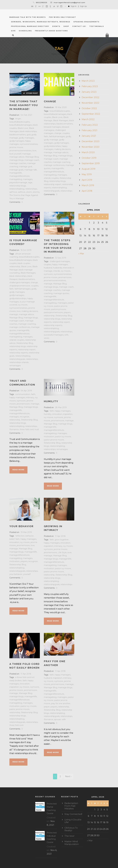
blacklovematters (18, 135)
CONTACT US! (79, 26)
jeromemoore (65, 277)
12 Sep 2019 (61, 258)
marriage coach (32, 160)
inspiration (68, 414)
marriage (26, 154)
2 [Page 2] (60, 776)
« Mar (81, 254)
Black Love (23, 128)
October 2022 (89, 108)
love (34, 151)
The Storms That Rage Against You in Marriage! (24, 105)
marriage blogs (16, 160)
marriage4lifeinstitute (20, 176)
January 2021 (89, 136)
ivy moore (23, 305)
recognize (24, 417)
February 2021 (89, 130)
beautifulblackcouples (20, 122)
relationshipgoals (52, 191)
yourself (27, 574)
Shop (66, 26)
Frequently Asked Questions (51, 31)
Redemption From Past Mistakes (71, 806)
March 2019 (88, 185)
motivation (49, 437)
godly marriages (26, 138)
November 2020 (91, 147)
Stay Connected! (73, 814)
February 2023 (90, 86)
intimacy (30, 397)
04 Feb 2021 (26, 115)
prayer (47, 707)
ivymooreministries (29, 144)
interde (57, 271)
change (58, 133)
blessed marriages (52, 127)
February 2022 (90, 125)
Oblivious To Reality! (71, 829)
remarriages (15, 366)
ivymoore (48, 274)
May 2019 (87, 174)
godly (68, 136)
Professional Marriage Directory (30, 26)
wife (66, 335)
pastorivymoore (59, 309)
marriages (28, 179)
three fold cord (27, 429)
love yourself (15, 154)
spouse (57, 719)
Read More (18, 470)
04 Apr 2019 (26, 391)
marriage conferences (54, 165)
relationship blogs (18, 186)
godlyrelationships (52, 146)
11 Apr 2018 (60, 536)
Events (56, 26)
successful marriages (54, 335)
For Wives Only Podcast (62, 17)
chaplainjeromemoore (20, 286)
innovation (57, 414)
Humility (51, 401)
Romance (14, 429)
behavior (30, 536)
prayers (67, 312)
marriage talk (31, 170)
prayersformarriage (18, 183)
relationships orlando (19, 362)
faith (46, 136)
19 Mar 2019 (26, 532)
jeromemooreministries (20, 151)
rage (30, 183)
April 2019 (87, 180)
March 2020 (88, 152)
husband (48, 268)
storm (29, 192)
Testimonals (97, 26)
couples (66, 133)
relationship (49, 316)
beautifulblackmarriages (21, 125)
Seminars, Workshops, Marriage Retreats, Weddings (41, 22)
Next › (68, 776)
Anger (18, 119)
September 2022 (91, 114)
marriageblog (16, 179)
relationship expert (53, 184)
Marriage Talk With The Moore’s (28, 17)
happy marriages (60, 265)
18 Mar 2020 (61, 107)
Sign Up (83, 6)
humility (48, 414)
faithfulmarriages (57, 136)
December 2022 (90, 97)
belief (12, 539)
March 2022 (88, 119)
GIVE (13, 31)
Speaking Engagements (86, 22)
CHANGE (50, 101)
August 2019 (88, 169)
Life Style (62, 552)
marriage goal (25, 167)
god (29, 135)
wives (46, 338)
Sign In (74, 6)
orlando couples (51, 178)
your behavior (16, 574)
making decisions (62, 149)
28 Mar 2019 (61, 407)
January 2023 (89, 92)
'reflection (20, 536)
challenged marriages (20, 282)
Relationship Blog (25, 343)
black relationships (28, 131)
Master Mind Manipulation (72, 843)
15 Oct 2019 (26, 250)
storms (36, 192)
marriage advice (17, 157)
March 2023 (88, 81)
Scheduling (25, 31)
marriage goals (16, 170)
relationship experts (19, 353)
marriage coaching (61, 162)
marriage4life (16, 173)
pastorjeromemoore (53, 312)
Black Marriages (61, 121)
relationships (31, 189)
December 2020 (91, 141)
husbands (57, 268)
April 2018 (87, 191)
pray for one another (61, 703)
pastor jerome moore (54, 440)
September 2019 (91, 163)
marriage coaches (18, 163)
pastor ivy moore (63, 437)
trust (37, 429)
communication (23, 394)
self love (13, 192)
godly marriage (51, 140)
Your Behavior (21, 526)
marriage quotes (61, 293)
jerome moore (16, 147)
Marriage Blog (32, 157)
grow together (62, 540)
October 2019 (89, 158)
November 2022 (90, 103)
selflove (22, 192)
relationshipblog (17, 189)
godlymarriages (17, 141)
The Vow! (69, 836)
